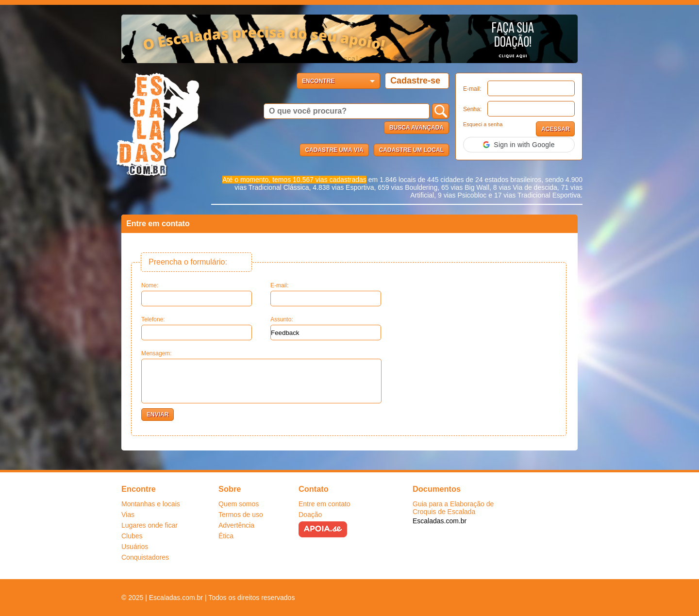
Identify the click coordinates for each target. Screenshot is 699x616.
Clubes (132, 536)
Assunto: (326, 328)
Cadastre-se (415, 81)
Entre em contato (325, 504)
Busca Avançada (416, 128)
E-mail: (472, 89)
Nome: (197, 294)
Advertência (236, 525)
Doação (310, 515)
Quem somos (239, 504)
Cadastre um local (411, 150)
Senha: (472, 109)
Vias (128, 515)
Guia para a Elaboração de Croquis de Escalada (453, 508)
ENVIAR (158, 415)
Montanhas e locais (151, 504)
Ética (226, 536)
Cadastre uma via (334, 150)
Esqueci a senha (483, 124)
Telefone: (197, 328)
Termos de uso (241, 515)
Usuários (135, 547)
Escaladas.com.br (440, 521)
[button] (519, 145)
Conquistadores (145, 557)
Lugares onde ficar (150, 525)
